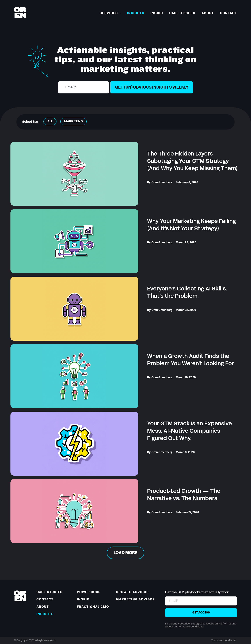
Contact (229, 13)
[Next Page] (125, 553)
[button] (110, 14)
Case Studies (182, 13)
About (208, 13)
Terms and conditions (224, 640)
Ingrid (157, 13)
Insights (136, 13)
